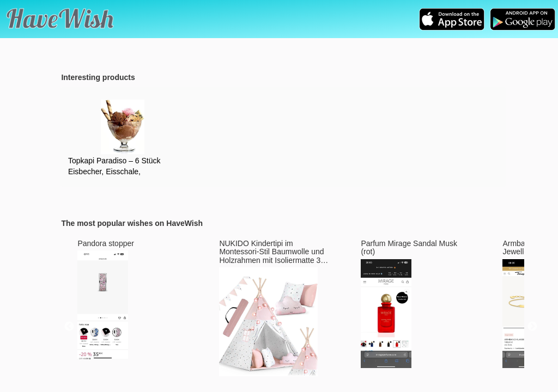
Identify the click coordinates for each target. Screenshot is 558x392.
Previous (69, 327)
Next (532, 327)
